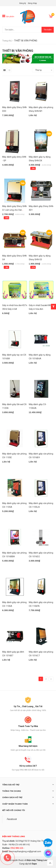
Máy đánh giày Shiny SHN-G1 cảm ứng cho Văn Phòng (15, 210)
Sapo (34, 864)
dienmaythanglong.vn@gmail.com (25, 851)
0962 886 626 (17, 848)
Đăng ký (23, 3)
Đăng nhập (32, 3)
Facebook (12, 819)
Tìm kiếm (48, 30)
